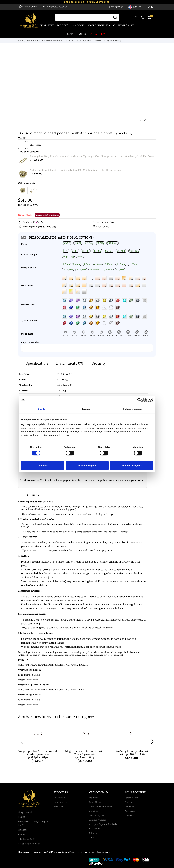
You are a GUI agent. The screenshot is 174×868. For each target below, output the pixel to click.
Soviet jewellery (99, 25)
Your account (135, 792)
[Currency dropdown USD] (152, 7)
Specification (37, 363)
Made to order (77, 34)
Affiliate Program (98, 820)
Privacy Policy (76, 852)
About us (94, 811)
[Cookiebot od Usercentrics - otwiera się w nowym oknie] (140, 400)
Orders (128, 802)
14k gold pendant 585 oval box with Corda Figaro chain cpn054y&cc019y (85, 754)
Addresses (130, 811)
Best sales (58, 807)
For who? (63, 25)
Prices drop (59, 798)
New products (61, 802)
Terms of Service (96, 852)
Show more (36, 145)
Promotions (99, 34)
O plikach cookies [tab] (132, 409)
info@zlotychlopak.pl (55, 7)
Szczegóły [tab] (87, 409)
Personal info (131, 798)
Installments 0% (70, 363)
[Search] (116, 17)
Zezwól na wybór (87, 465)
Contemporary (124, 25)
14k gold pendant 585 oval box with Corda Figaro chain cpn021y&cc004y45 (38, 754)
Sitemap (93, 833)
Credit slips (130, 807)
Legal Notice (95, 802)
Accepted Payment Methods (103, 824)
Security (99, 363)
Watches (79, 25)
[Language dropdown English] (136, 7)
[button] (152, 742)
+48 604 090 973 (29, 7)
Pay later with (31, 222)
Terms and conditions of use (103, 807)
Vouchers (129, 815)
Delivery (93, 798)
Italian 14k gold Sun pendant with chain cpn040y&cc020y (131, 753)
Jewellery (47, 25)
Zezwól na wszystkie (131, 465)
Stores (92, 837)
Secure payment (97, 815)
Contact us (94, 829)
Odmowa (43, 465)
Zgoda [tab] (42, 409)
